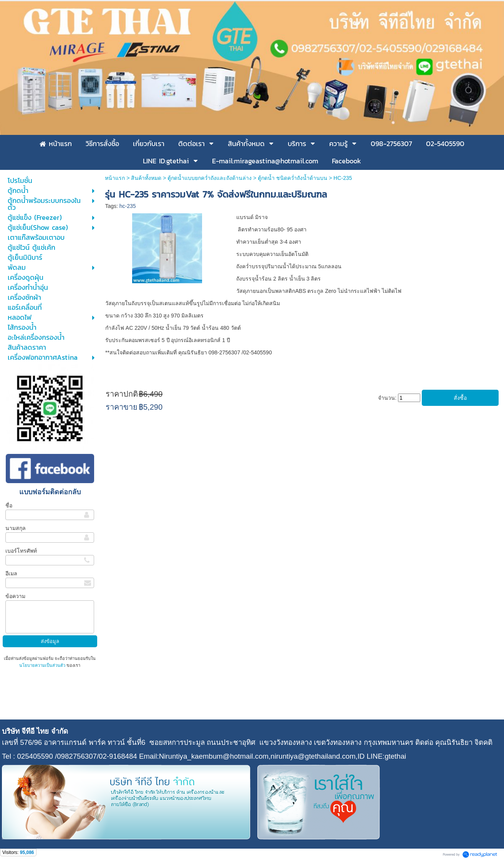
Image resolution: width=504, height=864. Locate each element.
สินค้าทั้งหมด (146, 178)
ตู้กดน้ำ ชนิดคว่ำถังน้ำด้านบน (293, 178)
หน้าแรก (115, 178)
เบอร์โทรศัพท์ (21, 551)
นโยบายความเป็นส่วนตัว (43, 665)
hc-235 (128, 206)
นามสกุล (16, 528)
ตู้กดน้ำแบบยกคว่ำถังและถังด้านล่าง (210, 178)
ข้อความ (15, 596)
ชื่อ (9, 505)
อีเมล (11, 573)
